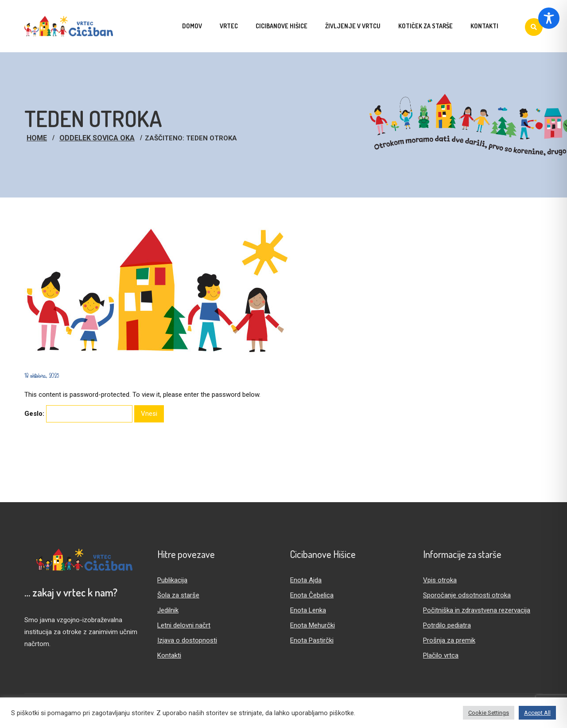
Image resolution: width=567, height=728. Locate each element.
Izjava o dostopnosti (187, 640)
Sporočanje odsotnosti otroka (467, 595)
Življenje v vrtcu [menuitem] (353, 26)
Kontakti (169, 655)
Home (37, 138)
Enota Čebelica (312, 595)
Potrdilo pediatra (447, 625)
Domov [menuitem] (192, 26)
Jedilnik (168, 610)
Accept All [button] (537, 713)
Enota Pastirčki (312, 640)
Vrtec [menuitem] (229, 26)
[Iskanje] (534, 27)
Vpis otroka (440, 580)
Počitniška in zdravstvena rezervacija (477, 610)
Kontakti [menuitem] (484, 26)
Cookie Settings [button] (489, 713)
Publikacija (172, 580)
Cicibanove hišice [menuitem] (282, 26)
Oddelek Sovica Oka (97, 138)
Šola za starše (178, 595)
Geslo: (78, 414)
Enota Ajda (306, 580)
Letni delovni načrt (184, 625)
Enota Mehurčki (313, 625)
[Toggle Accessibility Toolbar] (549, 18)
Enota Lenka (308, 610)
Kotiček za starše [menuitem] (425, 26)
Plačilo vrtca (441, 655)
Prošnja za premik (449, 640)
